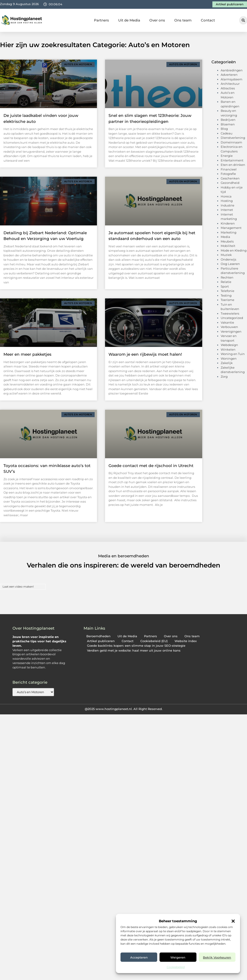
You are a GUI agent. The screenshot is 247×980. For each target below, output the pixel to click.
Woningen (229, 358)
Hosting (227, 201)
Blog (224, 129)
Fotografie (228, 174)
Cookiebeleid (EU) (154, 641)
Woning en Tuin (233, 354)
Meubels (227, 241)
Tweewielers (230, 313)
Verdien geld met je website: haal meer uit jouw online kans (134, 651)
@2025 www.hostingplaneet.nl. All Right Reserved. (124, 709)
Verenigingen (231, 331)
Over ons (157, 20)
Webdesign (229, 345)
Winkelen (228, 349)
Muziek (226, 255)
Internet (227, 210)
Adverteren (229, 75)
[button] (233, 921)
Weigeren (178, 957)
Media (225, 237)
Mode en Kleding (234, 250)
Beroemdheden (98, 636)
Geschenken (230, 178)
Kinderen (228, 223)
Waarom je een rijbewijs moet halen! (145, 354)
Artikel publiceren (101, 641)
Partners (101, 20)
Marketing (229, 232)
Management (231, 228)
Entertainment (232, 160)
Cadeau (227, 133)
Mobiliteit (228, 246)
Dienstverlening (233, 138)
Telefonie (227, 291)
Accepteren (139, 957)
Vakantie (227, 322)
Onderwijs (228, 259)
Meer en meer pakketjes (27, 354)
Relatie (226, 282)
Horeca (226, 196)
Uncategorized (232, 318)
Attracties (228, 88)
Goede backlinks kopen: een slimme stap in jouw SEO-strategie (136, 646)
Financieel (229, 169)
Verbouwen (229, 327)
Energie (227, 156)
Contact (208, 20)
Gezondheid (230, 183)
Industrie (227, 205)
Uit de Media (129, 20)
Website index (186, 641)
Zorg (224, 376)
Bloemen (228, 124)
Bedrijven (228, 120)
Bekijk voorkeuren (217, 957)
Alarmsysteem (232, 79)
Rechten (227, 277)
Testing (226, 295)
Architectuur (230, 84)
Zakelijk (227, 363)
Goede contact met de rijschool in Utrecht (151, 466)
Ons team (183, 20)
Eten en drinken (233, 165)
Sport (225, 286)
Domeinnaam (231, 142)
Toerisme (227, 300)
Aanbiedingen (232, 70)
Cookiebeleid (176, 967)
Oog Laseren (230, 264)
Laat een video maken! (18, 587)
